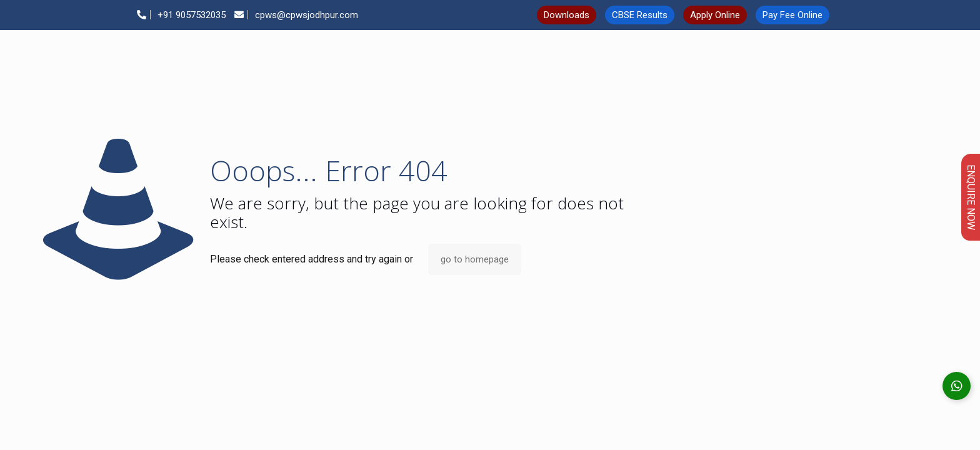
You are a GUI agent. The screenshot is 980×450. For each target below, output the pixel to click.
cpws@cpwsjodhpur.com (296, 15)
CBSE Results (640, 15)
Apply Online (715, 15)
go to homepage (475, 259)
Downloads (567, 15)
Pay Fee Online (792, 15)
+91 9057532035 (181, 15)
